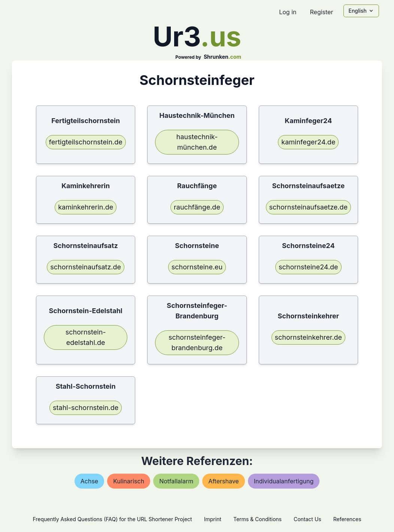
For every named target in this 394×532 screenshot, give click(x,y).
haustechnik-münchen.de (197, 142)
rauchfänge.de (197, 207)
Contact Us (307, 519)
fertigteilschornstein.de (86, 142)
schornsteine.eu (197, 267)
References (347, 519)
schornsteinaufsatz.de (86, 267)
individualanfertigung (284, 481)
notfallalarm (176, 481)
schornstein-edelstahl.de (86, 337)
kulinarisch (129, 481)
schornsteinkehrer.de (309, 337)
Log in (288, 12)
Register (321, 12)
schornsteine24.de (308, 267)
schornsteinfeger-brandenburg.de (197, 343)
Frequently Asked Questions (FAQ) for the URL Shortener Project (112, 519)
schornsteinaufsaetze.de (309, 207)
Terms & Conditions (257, 519)
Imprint (213, 519)
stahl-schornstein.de (86, 408)
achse (89, 481)
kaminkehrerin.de (86, 207)
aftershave (224, 481)
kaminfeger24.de (308, 142)
